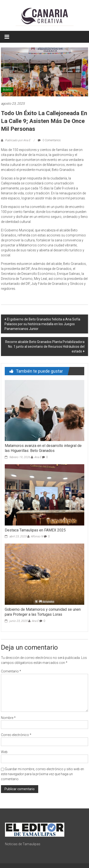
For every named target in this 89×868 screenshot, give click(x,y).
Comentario (11, 671)
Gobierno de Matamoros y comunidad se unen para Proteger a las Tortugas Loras (43, 612)
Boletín (7, 90)
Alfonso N (37, 536)
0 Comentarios (49, 140)
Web (4, 752)
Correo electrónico (16, 735)
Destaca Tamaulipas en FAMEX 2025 (35, 530)
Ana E (38, 457)
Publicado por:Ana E (18, 140)
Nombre (8, 718)
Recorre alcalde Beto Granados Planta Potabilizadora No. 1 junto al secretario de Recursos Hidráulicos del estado (45, 347)
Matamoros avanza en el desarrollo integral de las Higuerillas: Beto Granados (43, 448)
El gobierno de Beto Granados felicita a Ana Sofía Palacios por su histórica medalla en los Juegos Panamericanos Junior (42, 324)
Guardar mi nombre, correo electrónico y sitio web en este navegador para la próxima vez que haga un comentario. (42, 774)
